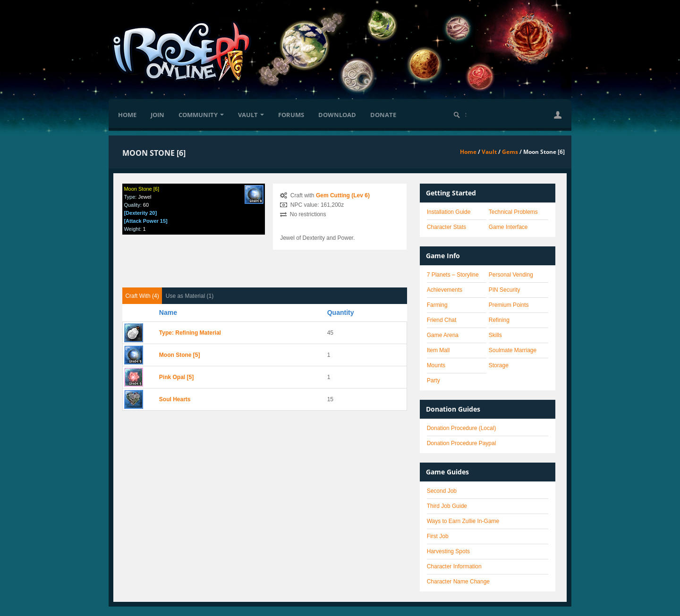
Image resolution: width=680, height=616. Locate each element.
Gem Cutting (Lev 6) (343, 195)
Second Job (442, 491)
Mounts (436, 365)
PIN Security (505, 290)
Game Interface (508, 227)
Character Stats (446, 227)
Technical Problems (513, 212)
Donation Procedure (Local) (462, 428)
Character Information (454, 566)
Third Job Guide (447, 506)
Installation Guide (449, 212)
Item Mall (438, 350)
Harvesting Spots (448, 551)
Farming (437, 305)
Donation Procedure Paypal (462, 443)
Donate (383, 115)
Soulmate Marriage (513, 350)
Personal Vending (511, 275)
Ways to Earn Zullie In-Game (463, 521)
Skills (495, 335)
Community (201, 115)
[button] (558, 115)
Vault (251, 115)
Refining (499, 320)
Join (157, 115)
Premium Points (509, 305)
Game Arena (443, 335)
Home (127, 115)
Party (433, 380)
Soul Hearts (175, 399)
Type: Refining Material (190, 333)
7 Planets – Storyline (453, 275)
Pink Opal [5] (176, 377)
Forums (291, 115)
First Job (438, 536)
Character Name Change (458, 582)
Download (337, 115)
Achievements (445, 290)
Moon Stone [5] (180, 355)
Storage (499, 365)
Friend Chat (442, 320)
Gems (510, 152)
